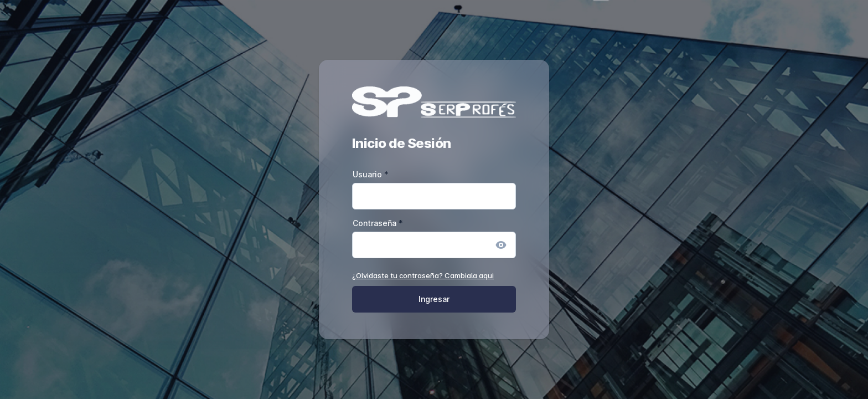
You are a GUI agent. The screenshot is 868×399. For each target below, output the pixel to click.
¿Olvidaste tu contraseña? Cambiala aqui (423, 275)
